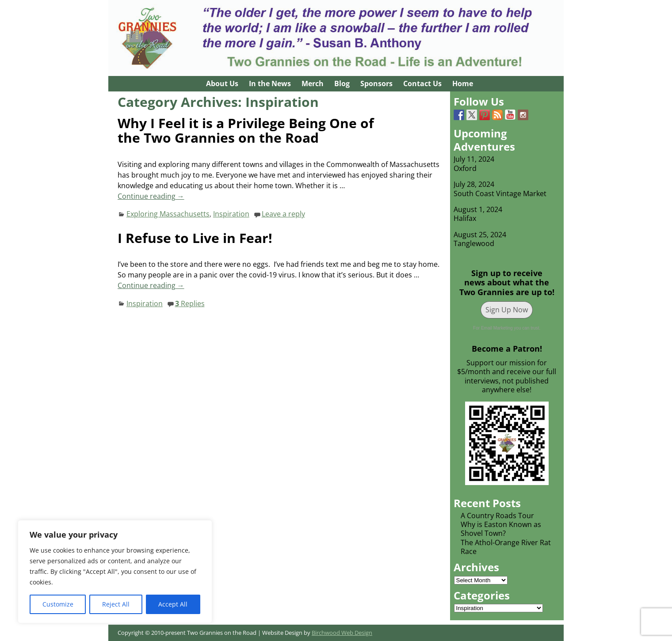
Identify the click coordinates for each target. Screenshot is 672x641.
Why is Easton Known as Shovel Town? (501, 529)
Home (463, 83)
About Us (222, 83)
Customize (58, 604)
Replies (190, 303)
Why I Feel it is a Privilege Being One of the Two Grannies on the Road (246, 130)
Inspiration (231, 214)
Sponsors (376, 83)
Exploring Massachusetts (168, 214)
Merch (313, 83)
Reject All (116, 604)
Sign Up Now (507, 310)
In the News (270, 83)
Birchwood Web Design (342, 633)
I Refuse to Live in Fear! (195, 238)
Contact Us (422, 83)
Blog (342, 83)
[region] (115, 572)
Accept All (173, 604)
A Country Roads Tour (497, 516)
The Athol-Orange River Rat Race (506, 547)
